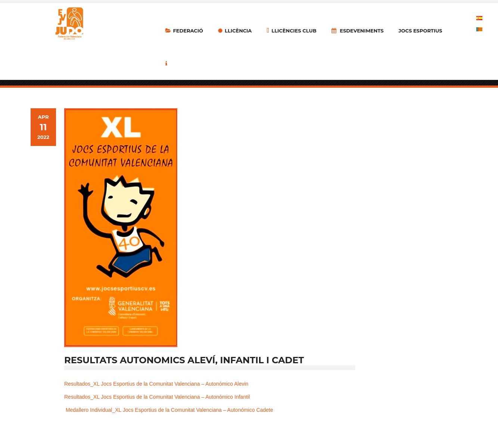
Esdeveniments (358, 31)
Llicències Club (291, 31)
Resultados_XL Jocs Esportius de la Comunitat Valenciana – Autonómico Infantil (157, 397)
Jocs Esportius (421, 31)
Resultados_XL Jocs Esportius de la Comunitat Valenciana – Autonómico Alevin (156, 384)
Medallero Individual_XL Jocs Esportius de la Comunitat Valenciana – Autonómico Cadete (169, 410)
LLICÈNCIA (235, 31)
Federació (184, 31)
